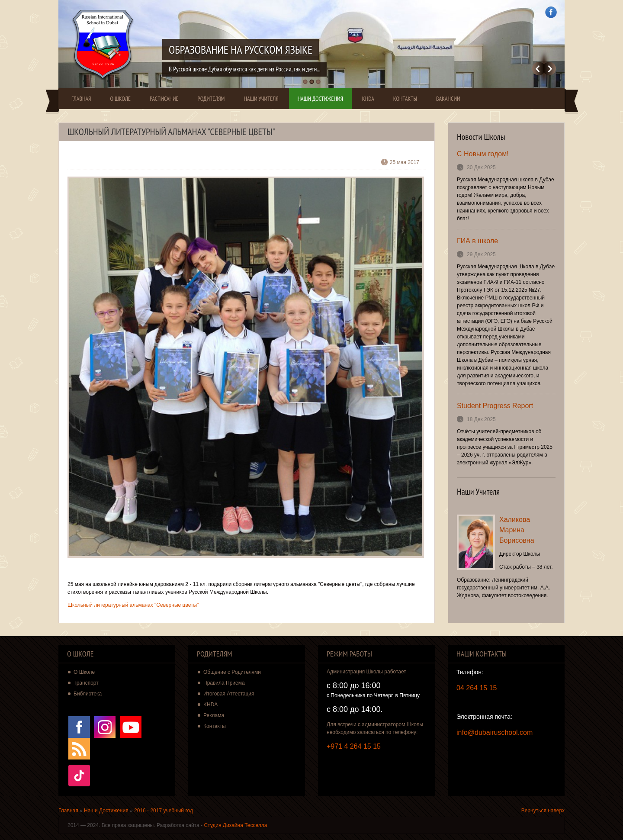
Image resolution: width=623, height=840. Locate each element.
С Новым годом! (483, 154)
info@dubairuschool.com (495, 732)
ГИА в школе (477, 241)
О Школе (120, 99)
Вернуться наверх (543, 811)
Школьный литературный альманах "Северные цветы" (133, 605)
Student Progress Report (495, 406)
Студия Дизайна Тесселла (235, 825)
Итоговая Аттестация (229, 694)
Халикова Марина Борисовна (517, 530)
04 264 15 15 (477, 688)
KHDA (368, 99)
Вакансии (448, 99)
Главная (81, 99)
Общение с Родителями (232, 672)
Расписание (164, 99)
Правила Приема (224, 683)
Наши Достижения (320, 99)
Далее (550, 69)
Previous (538, 69)
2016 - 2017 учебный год (164, 811)
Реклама (214, 715)
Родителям (211, 99)
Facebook (551, 12)
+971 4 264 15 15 (354, 746)
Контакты (405, 99)
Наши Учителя (261, 99)
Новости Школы (481, 137)
